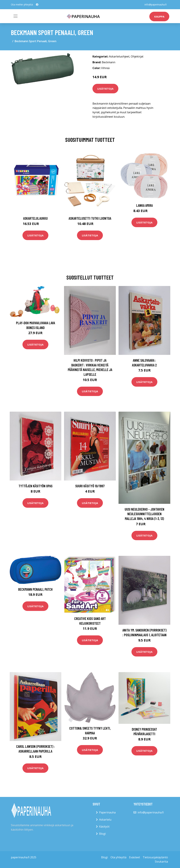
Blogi (102, 834)
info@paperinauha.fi (156, 5)
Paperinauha (107, 812)
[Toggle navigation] (15, 16)
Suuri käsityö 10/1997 (90, 486)
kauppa (159, 16)
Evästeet (135, 857)
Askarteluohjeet (119, 56)
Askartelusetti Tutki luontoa (90, 218)
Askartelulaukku (35, 218)
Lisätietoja (105, 89)
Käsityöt (104, 827)
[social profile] (37, 5)
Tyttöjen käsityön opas (36, 486)
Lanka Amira (144, 205)
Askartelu (105, 820)
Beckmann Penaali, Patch (35, 589)
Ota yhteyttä (118, 857)
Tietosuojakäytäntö (155, 857)
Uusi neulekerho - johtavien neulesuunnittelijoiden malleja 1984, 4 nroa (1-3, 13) (144, 514)
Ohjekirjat (137, 56)
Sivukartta (161, 862)
